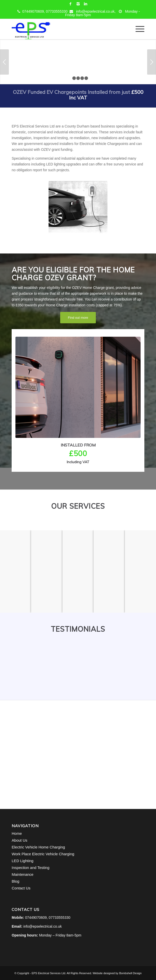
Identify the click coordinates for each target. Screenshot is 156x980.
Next (152, 62)
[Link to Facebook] (71, 4)
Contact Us (21, 888)
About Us (19, 840)
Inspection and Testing (30, 868)
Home (17, 833)
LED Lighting (23, 861)
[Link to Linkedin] (86, 4)
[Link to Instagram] (78, 4)
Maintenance (23, 874)
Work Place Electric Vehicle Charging (43, 854)
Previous (4, 62)
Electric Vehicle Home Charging (38, 847)
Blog (15, 881)
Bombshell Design (130, 973)
